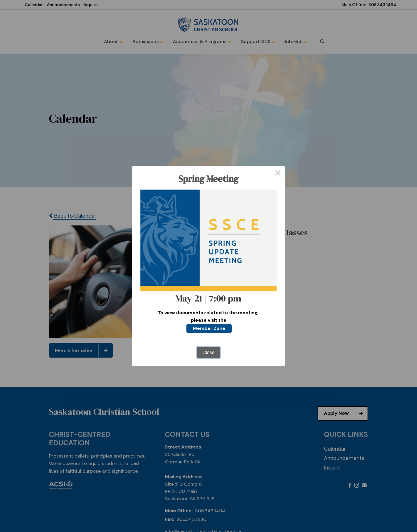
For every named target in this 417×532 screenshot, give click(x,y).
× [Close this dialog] (278, 173)
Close (208, 353)
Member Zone (209, 328)
